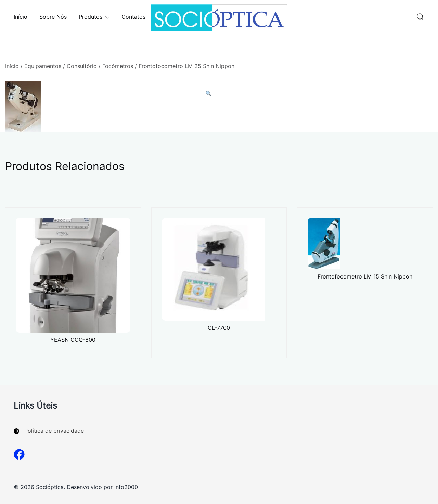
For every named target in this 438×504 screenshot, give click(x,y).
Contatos (133, 17)
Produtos (91, 17)
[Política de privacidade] (49, 431)
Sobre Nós (53, 17)
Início (21, 17)
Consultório (82, 66)
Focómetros (118, 66)
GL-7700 (219, 328)
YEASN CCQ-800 (73, 340)
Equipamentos (43, 66)
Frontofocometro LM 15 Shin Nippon (365, 276)
